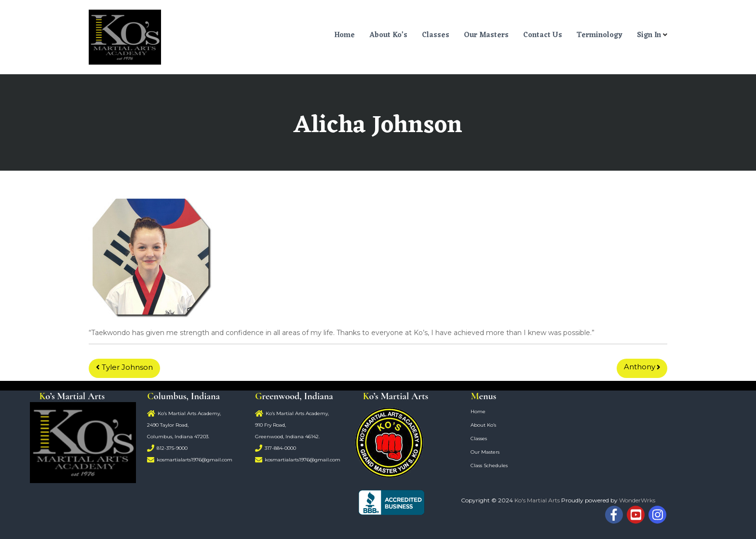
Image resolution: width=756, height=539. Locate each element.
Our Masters (486, 35)
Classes (436, 35)
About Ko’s (388, 35)
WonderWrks (637, 500)
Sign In (649, 35)
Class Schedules (489, 465)
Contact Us (543, 35)
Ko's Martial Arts (537, 500)
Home (344, 35)
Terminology (600, 35)
